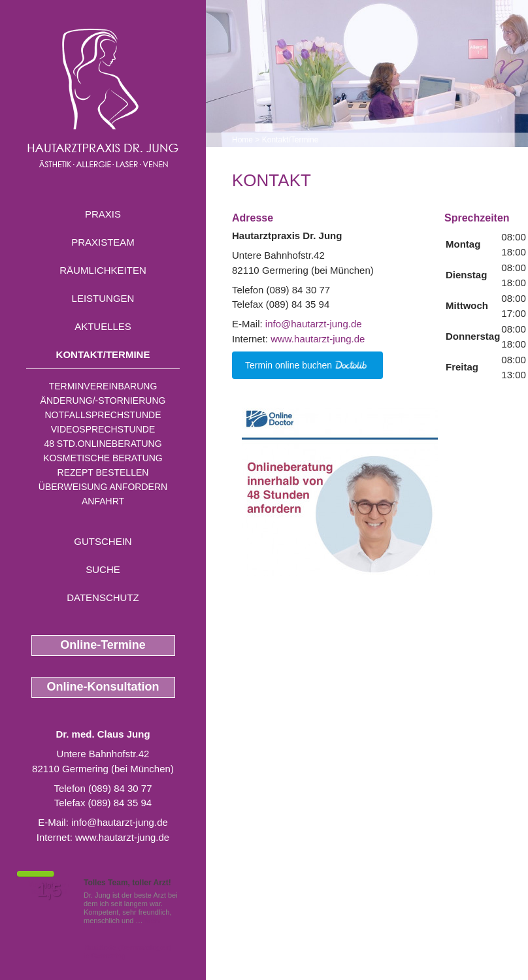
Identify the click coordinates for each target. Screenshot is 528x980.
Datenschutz (103, 597)
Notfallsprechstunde (103, 415)
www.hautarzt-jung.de (122, 837)
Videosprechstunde (103, 429)
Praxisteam (103, 242)
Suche (103, 569)
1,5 (49, 890)
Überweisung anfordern (103, 487)
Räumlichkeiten (103, 270)
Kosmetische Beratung (103, 458)
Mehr (153, 921)
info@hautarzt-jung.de (120, 822)
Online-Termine (103, 645)
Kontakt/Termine (103, 354)
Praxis (103, 214)
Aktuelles (103, 326)
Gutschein (103, 541)
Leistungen (103, 298)
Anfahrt (103, 501)
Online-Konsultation (103, 687)
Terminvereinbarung (103, 386)
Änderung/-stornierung (103, 400)
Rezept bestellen (103, 472)
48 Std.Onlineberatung (103, 444)
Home (242, 140)
